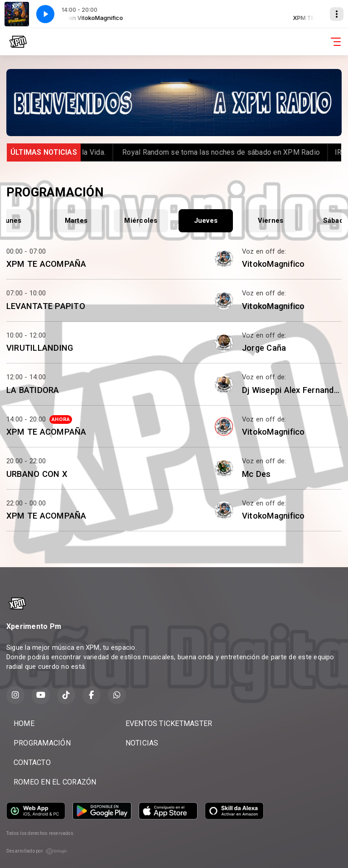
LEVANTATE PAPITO (46, 306)
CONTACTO (32, 763)
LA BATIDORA (33, 390)
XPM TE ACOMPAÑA (46, 264)
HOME (24, 723)
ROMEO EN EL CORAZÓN (55, 782)
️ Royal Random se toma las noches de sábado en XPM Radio (230, 152)
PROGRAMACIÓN (42, 743)
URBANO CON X (37, 474)
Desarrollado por (37, 851)
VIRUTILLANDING (40, 348)
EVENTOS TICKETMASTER (169, 723)
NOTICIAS (142, 743)
